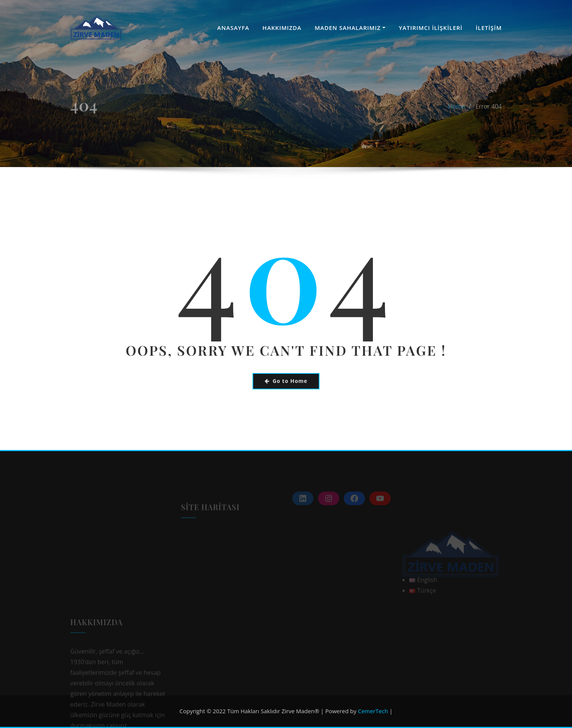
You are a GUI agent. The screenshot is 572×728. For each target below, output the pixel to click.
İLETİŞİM (489, 28)
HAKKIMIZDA (282, 28)
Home (457, 116)
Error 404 (489, 116)
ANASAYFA (233, 28)
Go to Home (286, 381)
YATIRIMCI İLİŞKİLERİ (430, 28)
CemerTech (373, 711)
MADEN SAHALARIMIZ (350, 28)
